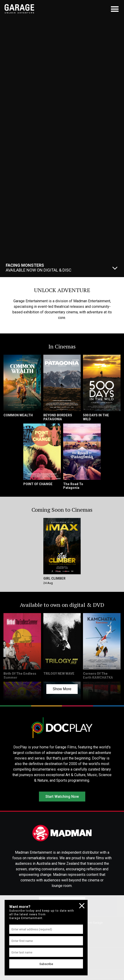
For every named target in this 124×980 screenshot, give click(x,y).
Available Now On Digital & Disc (39, 268)
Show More (62, 689)
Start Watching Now (62, 797)
